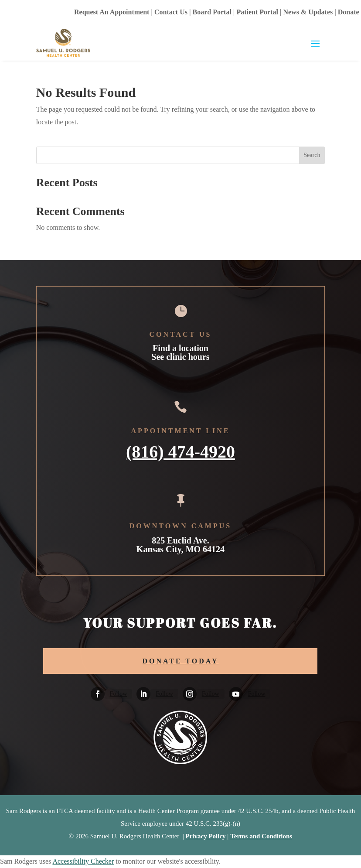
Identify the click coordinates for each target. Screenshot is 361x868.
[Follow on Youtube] (236, 694)
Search (312, 155)
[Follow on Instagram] (190, 694)
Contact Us (171, 12)
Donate (349, 12)
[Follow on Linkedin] (143, 694)
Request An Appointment (112, 12)
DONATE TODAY (180, 661)
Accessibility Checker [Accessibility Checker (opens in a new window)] (83, 861)
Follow (119, 694)
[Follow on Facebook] (98, 694)
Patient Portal (257, 12)
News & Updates (308, 12)
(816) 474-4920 (180, 451)
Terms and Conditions (261, 836)
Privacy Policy (206, 836)
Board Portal (211, 12)
